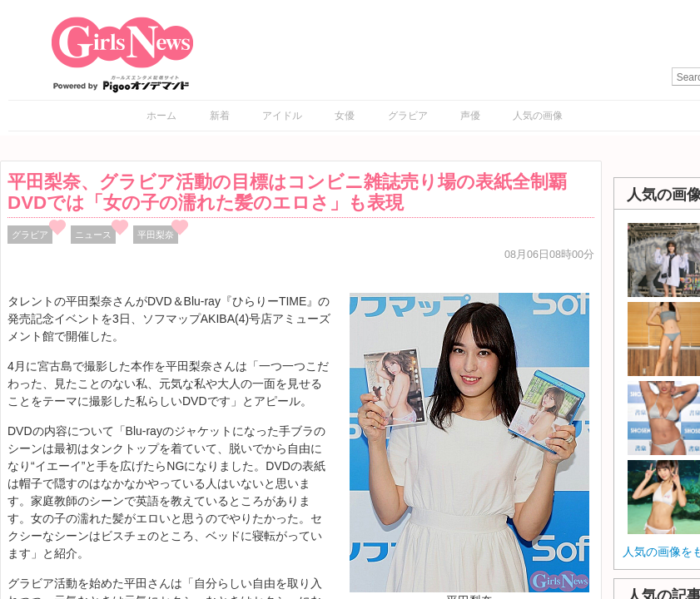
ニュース (93, 235)
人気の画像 (538, 116)
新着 (220, 116)
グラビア (408, 116)
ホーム (161, 116)
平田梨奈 (156, 235)
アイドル (282, 116)
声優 (470, 116)
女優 (345, 116)
